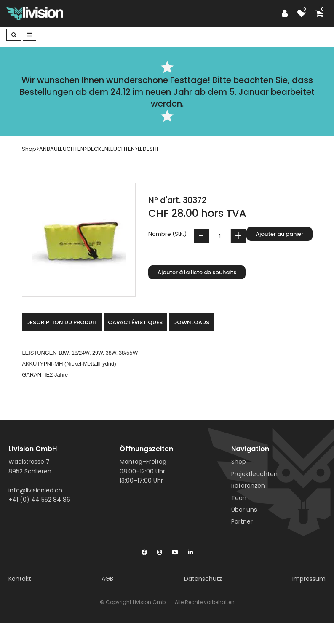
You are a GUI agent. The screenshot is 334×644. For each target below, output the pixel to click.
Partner (242, 521)
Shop (239, 462)
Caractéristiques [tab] (135, 322)
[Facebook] (144, 550)
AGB (107, 579)
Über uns (244, 510)
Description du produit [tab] (62, 322)
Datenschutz (203, 579)
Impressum (309, 579)
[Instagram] (159, 550)
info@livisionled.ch (35, 490)
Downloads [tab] (191, 322)
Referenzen (248, 486)
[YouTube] (175, 550)
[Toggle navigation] (29, 35)
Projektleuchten (254, 474)
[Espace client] (287, 13)
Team (240, 498)
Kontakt (20, 579)
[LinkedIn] (191, 550)
